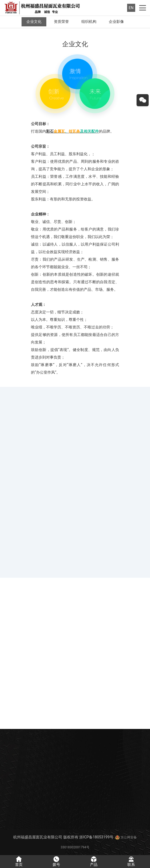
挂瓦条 (74, 131)
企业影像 (116, 22)
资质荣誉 (61, 22)
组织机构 (89, 22)
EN (131, 8)
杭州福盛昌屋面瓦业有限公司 (38, 837)
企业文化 (34, 22)
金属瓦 (59, 131)
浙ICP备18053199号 (96, 837)
